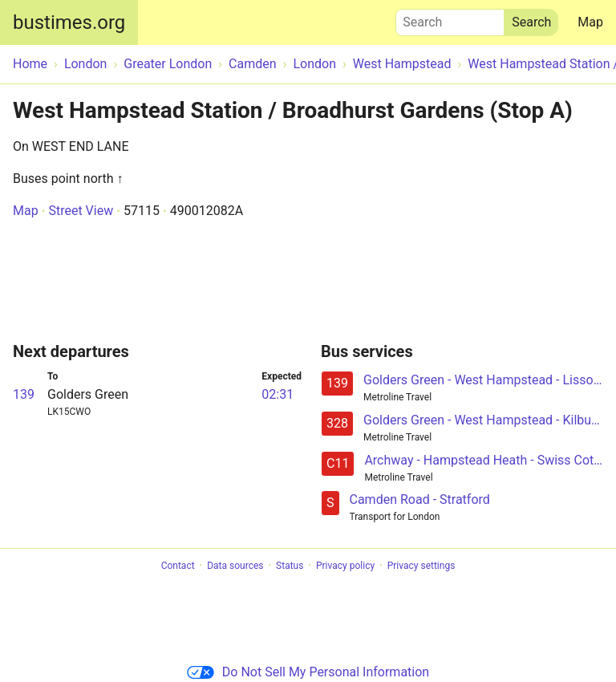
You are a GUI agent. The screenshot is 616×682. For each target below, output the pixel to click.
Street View (81, 211)
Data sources (235, 566)
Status (290, 566)
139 (24, 394)
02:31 (278, 394)
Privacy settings (421, 566)
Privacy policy (345, 566)
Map (590, 22)
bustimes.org (69, 22)
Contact (178, 566)
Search (450, 18)
